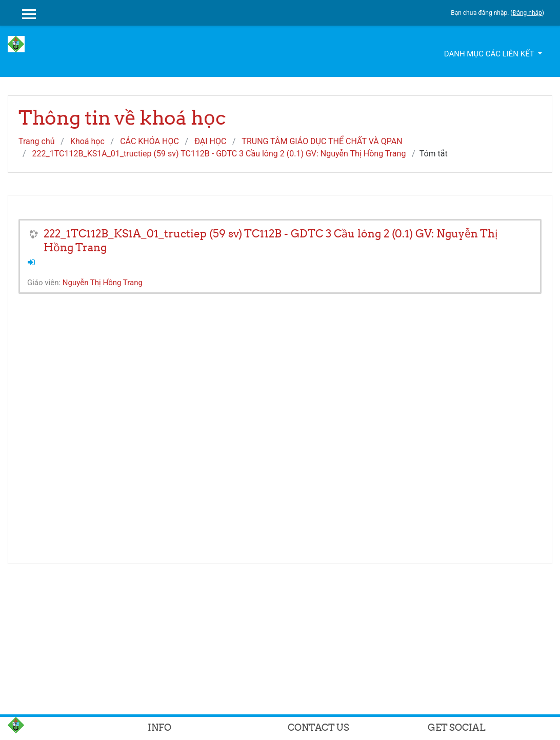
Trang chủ (37, 141)
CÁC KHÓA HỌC (149, 141)
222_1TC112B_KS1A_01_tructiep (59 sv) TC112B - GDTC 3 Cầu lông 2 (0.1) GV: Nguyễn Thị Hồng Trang (219, 154)
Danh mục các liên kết (490, 54)
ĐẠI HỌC (210, 141)
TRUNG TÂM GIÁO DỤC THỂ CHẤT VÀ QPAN (322, 141)
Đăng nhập (527, 13)
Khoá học (87, 141)
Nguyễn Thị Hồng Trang (103, 283)
